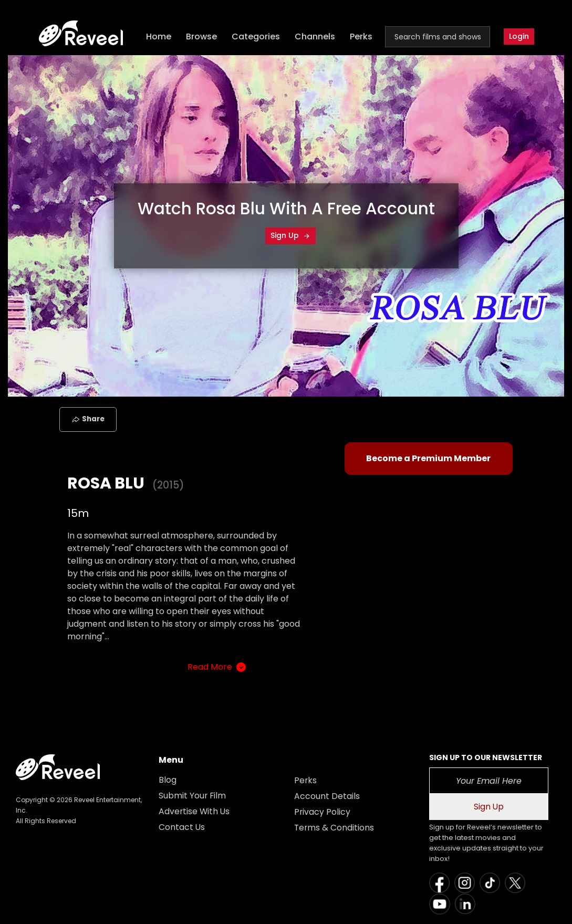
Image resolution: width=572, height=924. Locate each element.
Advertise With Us (195, 811)
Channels (316, 37)
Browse (202, 37)
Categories (257, 37)
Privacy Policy (323, 812)
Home (160, 37)
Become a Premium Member (428, 458)
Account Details (327, 796)
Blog (168, 780)
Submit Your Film (193, 796)
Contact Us (182, 827)
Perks (362, 37)
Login (519, 37)
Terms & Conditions (335, 828)
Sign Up (290, 235)
